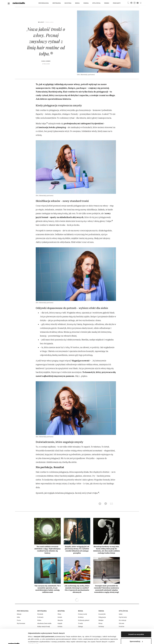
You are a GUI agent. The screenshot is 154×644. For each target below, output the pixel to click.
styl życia (96, 3)
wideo (107, 3)
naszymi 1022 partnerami (44, 622)
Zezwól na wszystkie (136, 620)
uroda (86, 3)
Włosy (42, 22)
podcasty (117, 3)
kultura (68, 3)
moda (77, 3)
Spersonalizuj (136, 627)
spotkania (57, 3)
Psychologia (44, 3)
